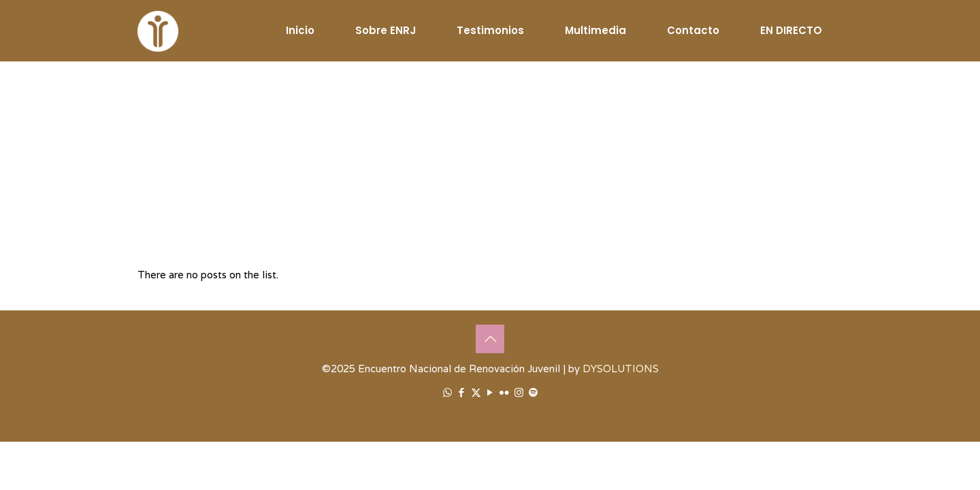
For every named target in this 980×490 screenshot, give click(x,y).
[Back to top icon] (490, 339)
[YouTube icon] (490, 392)
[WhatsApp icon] (447, 392)
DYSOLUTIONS (621, 369)
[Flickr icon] (505, 392)
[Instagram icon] (519, 392)
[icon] (533, 392)
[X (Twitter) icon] (476, 392)
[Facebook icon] (462, 392)
